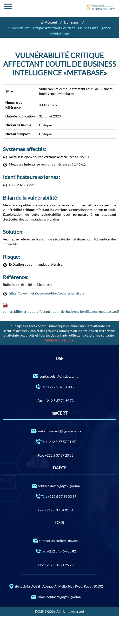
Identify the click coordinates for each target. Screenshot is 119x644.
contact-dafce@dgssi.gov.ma (56, 486)
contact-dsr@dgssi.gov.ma (56, 376)
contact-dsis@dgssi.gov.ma (56, 540)
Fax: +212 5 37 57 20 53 (56, 455)
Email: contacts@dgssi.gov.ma (56, 597)
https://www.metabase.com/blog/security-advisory (47, 293)
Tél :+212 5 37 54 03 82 (56, 551)
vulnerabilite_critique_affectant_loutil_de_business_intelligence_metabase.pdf (61, 311)
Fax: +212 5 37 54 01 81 (56, 510)
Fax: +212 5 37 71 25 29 (56, 565)
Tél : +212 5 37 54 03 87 (56, 496)
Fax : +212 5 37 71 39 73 (56, 401)
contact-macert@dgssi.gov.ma (56, 431)
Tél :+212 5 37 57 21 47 (56, 441)
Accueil (51, 22)
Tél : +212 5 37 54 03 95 (56, 387)
